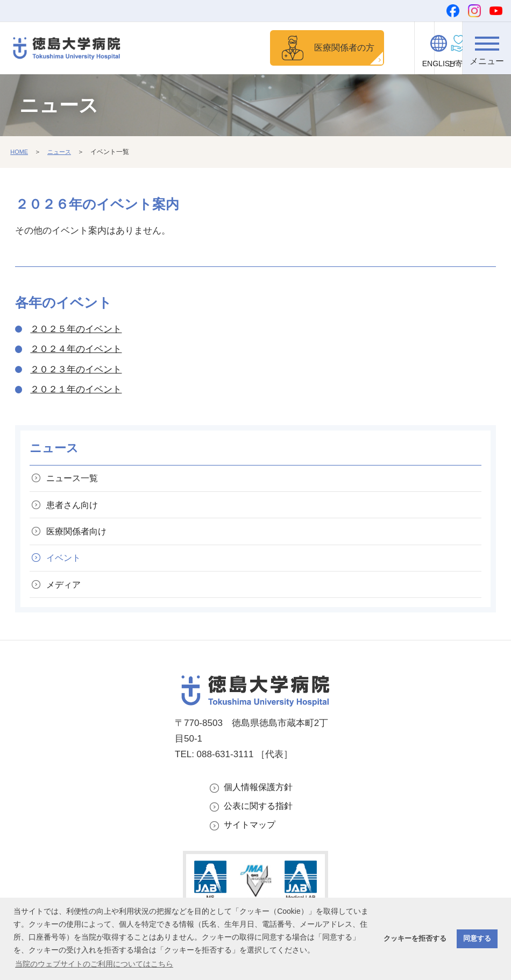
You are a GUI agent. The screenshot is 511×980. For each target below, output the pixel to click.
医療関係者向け (80, 539)
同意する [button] (477, 939)
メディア (66, 597)
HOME (20, 153)
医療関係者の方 (314, 48)
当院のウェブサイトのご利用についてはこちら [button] (94, 964)
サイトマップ (251, 841)
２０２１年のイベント (76, 391)
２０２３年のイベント (76, 371)
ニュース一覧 (75, 481)
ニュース (62, 153)
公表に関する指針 (260, 822)
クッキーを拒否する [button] (415, 939)
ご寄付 (391, 64)
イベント (66, 568)
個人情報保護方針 (260, 801)
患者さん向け (75, 510)
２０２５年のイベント (76, 331)
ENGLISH (439, 64)
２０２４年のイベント (76, 351)
